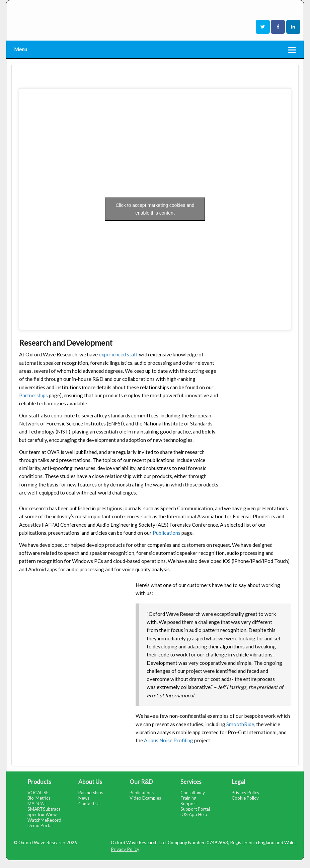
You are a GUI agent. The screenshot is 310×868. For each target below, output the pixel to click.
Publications (167, 533)
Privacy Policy (246, 793)
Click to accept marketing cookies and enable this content (155, 209)
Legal (238, 782)
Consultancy (193, 793)
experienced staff (118, 354)
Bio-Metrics (39, 798)
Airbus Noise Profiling (169, 740)
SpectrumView (42, 814)
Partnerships (33, 395)
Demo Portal (40, 825)
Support (189, 804)
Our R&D (141, 782)
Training (188, 798)
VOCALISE (38, 793)
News (84, 798)
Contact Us (89, 804)
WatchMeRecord (44, 820)
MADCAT (37, 804)
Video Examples (145, 798)
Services (191, 782)
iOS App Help (194, 814)
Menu (21, 49)
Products (39, 782)
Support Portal (195, 809)
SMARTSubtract (44, 809)
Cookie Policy (245, 798)
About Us (90, 782)
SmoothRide (240, 724)
